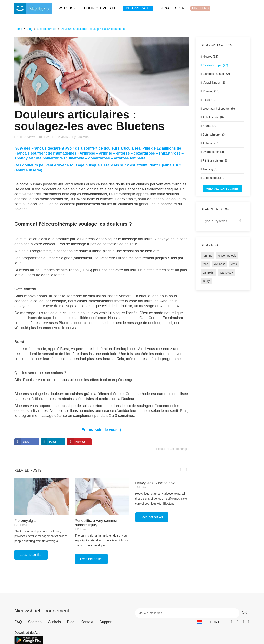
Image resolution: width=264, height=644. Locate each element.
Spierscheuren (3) (214, 134)
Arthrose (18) (211, 143)
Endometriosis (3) (214, 178)
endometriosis (227, 256)
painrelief (209, 272)
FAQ (18, 622)
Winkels (54, 622)
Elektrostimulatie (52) (216, 74)
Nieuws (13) (210, 57)
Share (26, 442)
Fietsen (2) (210, 100)
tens (205, 264)
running (208, 256)
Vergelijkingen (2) (214, 83)
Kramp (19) (210, 126)
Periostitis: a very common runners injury (97, 523)
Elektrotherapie (179, 449)
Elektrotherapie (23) (215, 65)
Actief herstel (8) (213, 117)
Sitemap (35, 622)
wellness (220, 264)
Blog (71, 622)
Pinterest (80, 442)
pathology (227, 272)
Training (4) (210, 169)
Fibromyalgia (25, 521)
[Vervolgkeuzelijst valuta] (216, 622)
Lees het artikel (31, 555)
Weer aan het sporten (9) (219, 109)
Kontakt (87, 622)
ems (234, 264)
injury (206, 281)
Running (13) (211, 91)
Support (106, 622)
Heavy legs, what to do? (155, 483)
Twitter (52, 442)
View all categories (223, 189)
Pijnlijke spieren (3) (215, 160)
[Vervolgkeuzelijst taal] (201, 622)
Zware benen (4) (213, 152)
